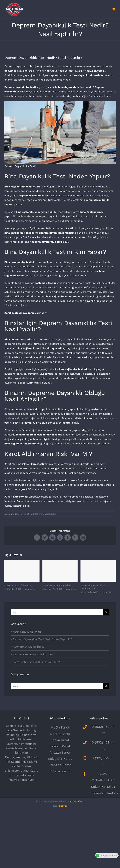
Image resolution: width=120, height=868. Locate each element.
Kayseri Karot (60, 746)
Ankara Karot (77, 801)
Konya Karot (60, 740)
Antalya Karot (60, 752)
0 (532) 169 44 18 (103, 746)
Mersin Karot (60, 734)
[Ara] (106, 612)
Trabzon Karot (60, 765)
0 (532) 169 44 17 (103, 730)
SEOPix (63, 806)
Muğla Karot (60, 727)
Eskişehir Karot (60, 759)
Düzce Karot (60, 771)
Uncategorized (48, 514)
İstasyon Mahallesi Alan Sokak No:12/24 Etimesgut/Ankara (103, 783)
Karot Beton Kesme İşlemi (57, 585)
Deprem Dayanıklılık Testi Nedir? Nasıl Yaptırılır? (42, 639)
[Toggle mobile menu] (114, 9)
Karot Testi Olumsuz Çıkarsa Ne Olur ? (36, 662)
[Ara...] (57, 612)
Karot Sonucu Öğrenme (18, 585)
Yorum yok (31, 589)
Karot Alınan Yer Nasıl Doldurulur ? (34, 654)
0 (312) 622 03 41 (103, 761)
